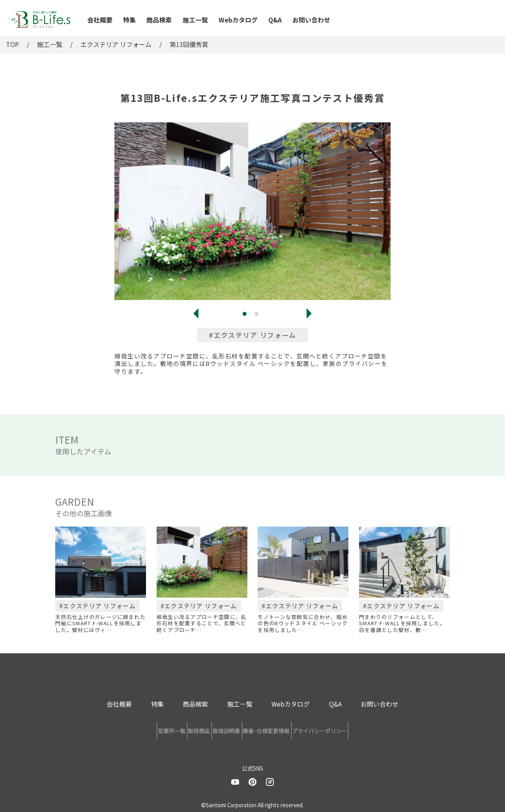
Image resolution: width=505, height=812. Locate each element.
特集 (129, 20)
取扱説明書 (226, 729)
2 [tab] (258, 316)
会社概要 (100, 20)
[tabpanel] (252, 211)
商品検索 (159, 20)
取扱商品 (175, 729)
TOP (12, 44)
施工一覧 (195, 20)
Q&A (275, 20)
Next (309, 313)
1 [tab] (247, 316)
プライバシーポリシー (368, 729)
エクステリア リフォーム (116, 44)
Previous (196, 313)
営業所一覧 (123, 729)
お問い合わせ (311, 20)
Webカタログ (238, 20)
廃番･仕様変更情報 (291, 729)
